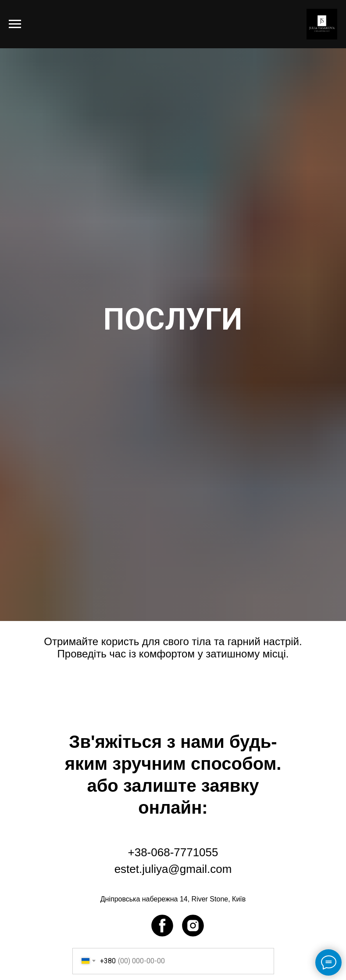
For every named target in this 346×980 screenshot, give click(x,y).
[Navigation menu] (15, 24)
